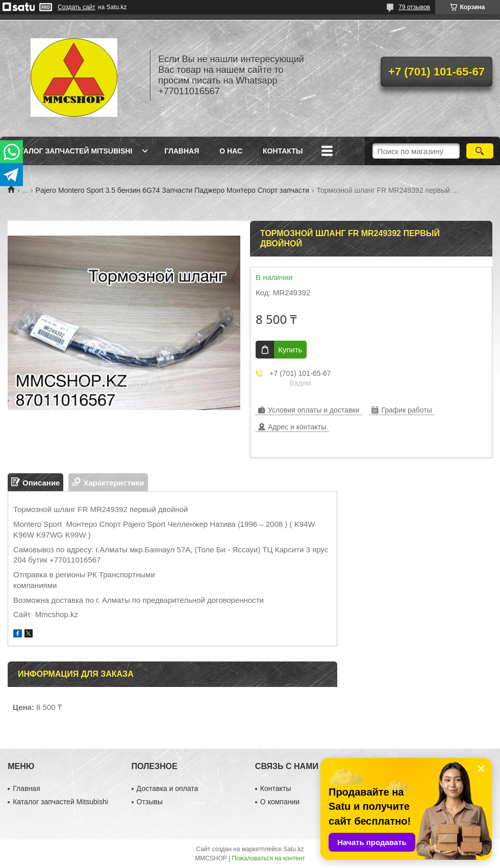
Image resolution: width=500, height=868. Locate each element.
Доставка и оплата (168, 788)
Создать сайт (77, 7)
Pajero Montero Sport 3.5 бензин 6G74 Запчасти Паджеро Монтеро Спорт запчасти (173, 190)
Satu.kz (293, 849)
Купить (290, 350)
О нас (231, 151)
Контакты (283, 151)
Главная (182, 151)
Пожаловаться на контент (268, 858)
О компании (280, 802)
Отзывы (150, 802)
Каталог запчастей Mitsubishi (71, 151)
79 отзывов (414, 7)
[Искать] (480, 151)
